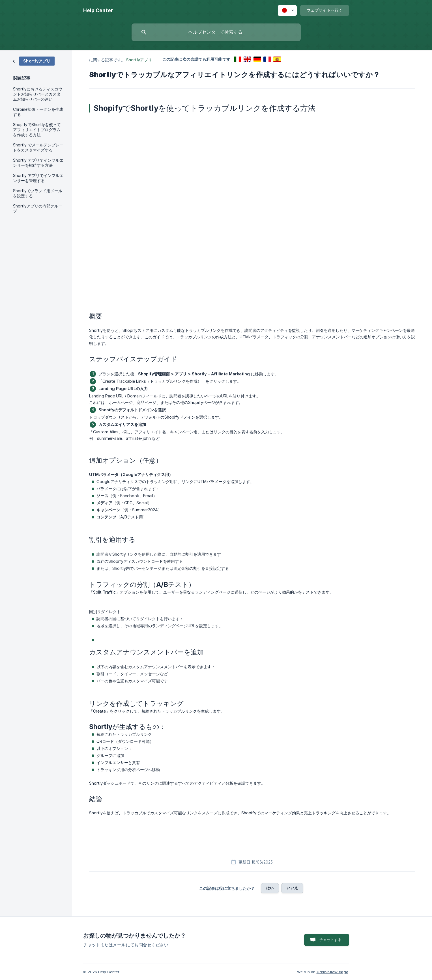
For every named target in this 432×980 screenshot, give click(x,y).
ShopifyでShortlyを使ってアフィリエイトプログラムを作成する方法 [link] (37, 130)
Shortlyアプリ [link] (139, 60)
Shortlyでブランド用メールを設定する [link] (38, 193)
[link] (34, 61)
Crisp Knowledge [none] (332, 972)
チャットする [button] (331, 940)
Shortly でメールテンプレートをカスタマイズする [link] (38, 148)
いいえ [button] (292, 888)
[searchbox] (216, 32)
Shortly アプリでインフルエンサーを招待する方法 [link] (38, 163)
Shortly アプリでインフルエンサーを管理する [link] (38, 178)
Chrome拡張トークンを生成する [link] (38, 112)
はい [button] (270, 888)
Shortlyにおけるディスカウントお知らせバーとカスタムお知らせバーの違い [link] (38, 94)
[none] (98, 10)
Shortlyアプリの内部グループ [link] (38, 209)
